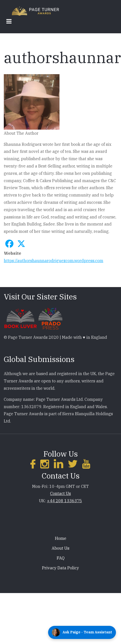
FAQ (61, 558)
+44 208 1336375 (64, 501)
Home (61, 538)
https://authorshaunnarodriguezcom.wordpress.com (54, 261)
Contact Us (61, 493)
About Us (61, 548)
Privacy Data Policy (61, 568)
